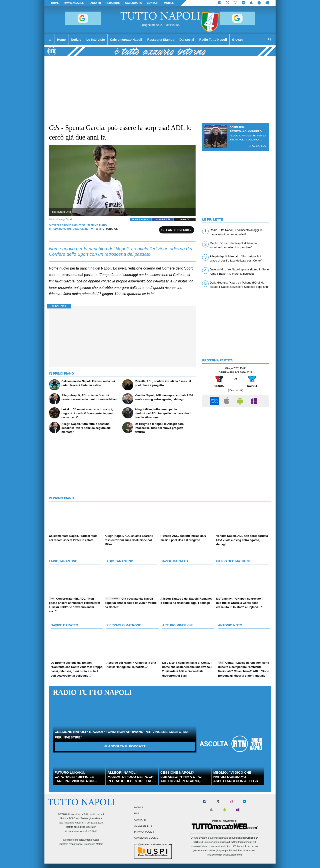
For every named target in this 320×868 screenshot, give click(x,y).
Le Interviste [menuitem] (96, 40)
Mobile (139, 808)
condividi (163, 219)
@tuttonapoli (107, 229)
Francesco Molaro (94, 844)
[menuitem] (50, 40)
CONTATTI (153, 3)
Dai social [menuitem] (187, 40)
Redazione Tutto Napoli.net (71, 229)
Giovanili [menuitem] (239, 40)
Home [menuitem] (61, 40)
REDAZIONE (113, 3)
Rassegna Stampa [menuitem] (161, 40)
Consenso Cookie (146, 838)
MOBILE (169, 3)
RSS (137, 814)
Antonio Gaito (92, 840)
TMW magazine (74, 3)
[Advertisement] (236, 440)
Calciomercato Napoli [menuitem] (126, 40)
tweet (185, 219)
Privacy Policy (144, 832)
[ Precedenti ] (236, 390)
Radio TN (95, 3)
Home (55, 3)
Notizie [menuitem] (76, 40)
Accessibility (143, 826)
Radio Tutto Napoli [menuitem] (213, 40)
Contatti (140, 820)
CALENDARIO (134, 3)
